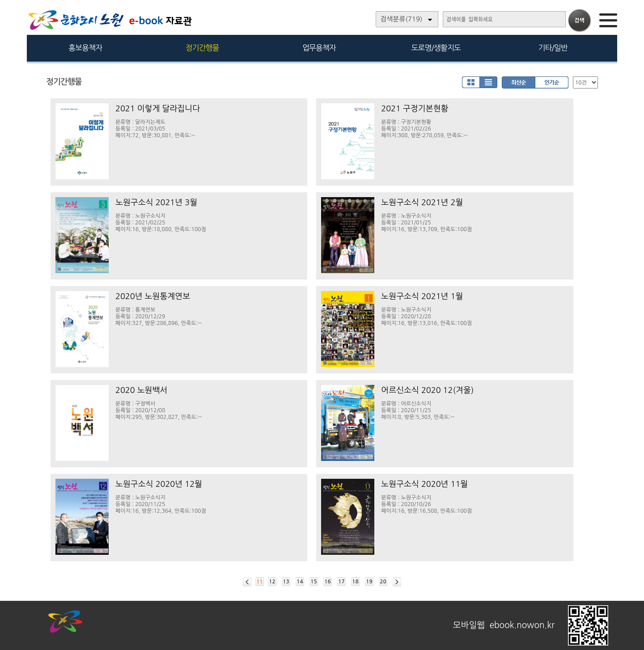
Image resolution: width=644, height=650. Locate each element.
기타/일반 (553, 48)
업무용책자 (319, 48)
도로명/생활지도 (436, 48)
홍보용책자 (85, 48)
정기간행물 (202, 48)
